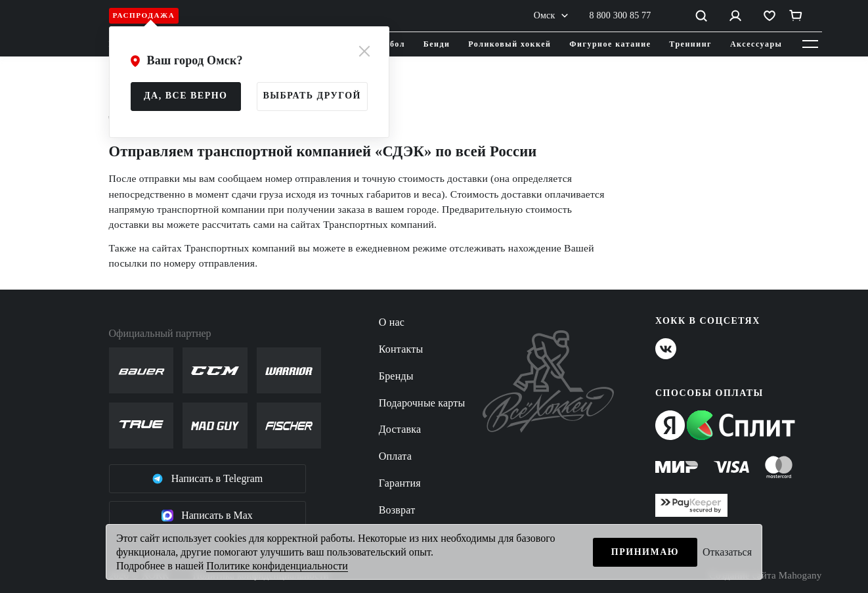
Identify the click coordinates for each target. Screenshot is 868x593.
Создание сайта (765, 576)
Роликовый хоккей (510, 44)
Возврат (397, 510)
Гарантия (400, 483)
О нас (392, 322)
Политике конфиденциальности (277, 566)
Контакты (401, 349)
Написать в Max (207, 516)
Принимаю (645, 552)
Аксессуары (756, 44)
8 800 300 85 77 (620, 15)
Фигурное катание (610, 44)
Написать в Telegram (207, 479)
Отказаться (727, 552)
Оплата (395, 456)
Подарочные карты (422, 403)
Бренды (396, 376)
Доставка (400, 429)
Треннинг (690, 44)
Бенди (437, 44)
